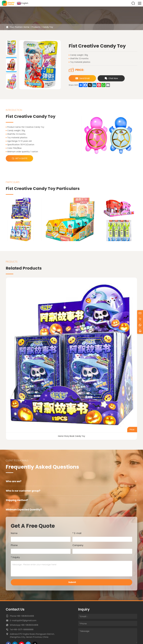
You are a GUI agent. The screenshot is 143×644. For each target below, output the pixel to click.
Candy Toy (48, 27)
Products (36, 27)
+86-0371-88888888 (23, 630)
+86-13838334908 (25, 616)
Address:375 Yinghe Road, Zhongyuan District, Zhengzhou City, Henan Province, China (32, 636)
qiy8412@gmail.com (27, 620)
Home (26, 27)
